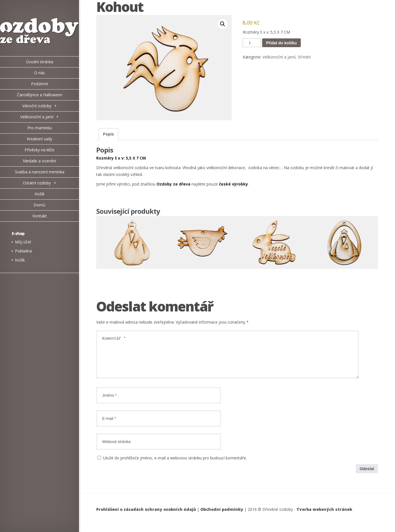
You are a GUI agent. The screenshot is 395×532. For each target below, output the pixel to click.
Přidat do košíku (281, 43)
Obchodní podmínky (222, 516)
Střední (304, 57)
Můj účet (23, 242)
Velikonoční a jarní (279, 57)
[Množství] (252, 43)
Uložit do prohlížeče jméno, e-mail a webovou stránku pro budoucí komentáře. (175, 465)
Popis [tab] (108, 134)
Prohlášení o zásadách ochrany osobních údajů (146, 516)
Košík (20, 260)
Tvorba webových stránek (324, 516)
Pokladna (23, 251)
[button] (223, 24)
